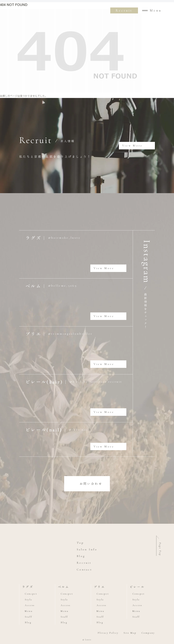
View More (132, 146)
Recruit (124, 10)
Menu (29, 611)
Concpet (31, 594)
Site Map (130, 633)
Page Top (160, 549)
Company (148, 633)
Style (29, 600)
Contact (84, 570)
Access (30, 605)
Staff (28, 617)
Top (80, 543)
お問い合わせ (91, 484)
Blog (81, 556)
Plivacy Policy (108, 633)
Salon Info (87, 549)
